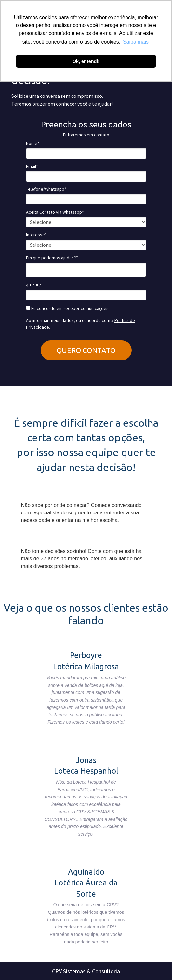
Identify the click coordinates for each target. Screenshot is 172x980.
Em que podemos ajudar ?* (52, 258)
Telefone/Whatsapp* (46, 189)
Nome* (33, 144)
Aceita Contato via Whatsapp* (55, 212)
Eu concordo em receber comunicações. (68, 309)
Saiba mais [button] (136, 42)
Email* (32, 166)
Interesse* (36, 235)
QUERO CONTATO (86, 350)
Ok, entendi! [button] (86, 61)
